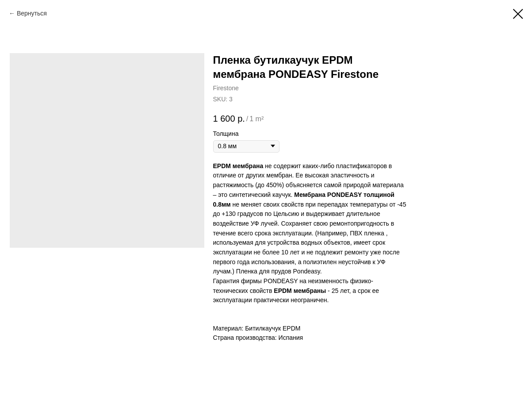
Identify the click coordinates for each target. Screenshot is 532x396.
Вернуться (32, 13)
